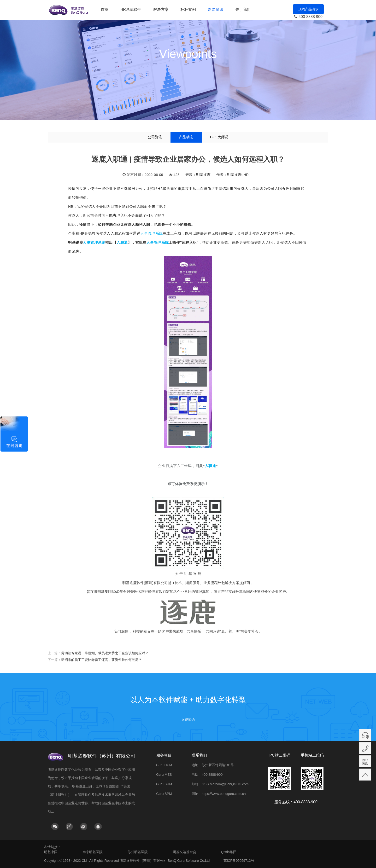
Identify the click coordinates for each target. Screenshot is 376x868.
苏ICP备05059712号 (239, 861)
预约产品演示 (308, 9)
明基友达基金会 (184, 852)
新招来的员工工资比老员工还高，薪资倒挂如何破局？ (101, 660)
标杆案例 (188, 9)
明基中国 (51, 852)
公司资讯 (155, 137)
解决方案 (161, 9)
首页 (105, 9)
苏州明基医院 (138, 852)
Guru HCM (164, 765)
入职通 (122, 242)
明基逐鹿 (203, 175)
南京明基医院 (93, 852)
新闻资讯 (216, 9)
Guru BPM (164, 794)
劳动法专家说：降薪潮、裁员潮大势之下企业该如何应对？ (105, 653)
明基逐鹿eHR (238, 175)
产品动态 (186, 137)
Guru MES (164, 775)
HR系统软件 (131, 9)
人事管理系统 (151, 233)
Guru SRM (164, 784)
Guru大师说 (219, 137)
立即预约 (188, 720)
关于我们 (243, 9)
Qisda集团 (229, 852)
